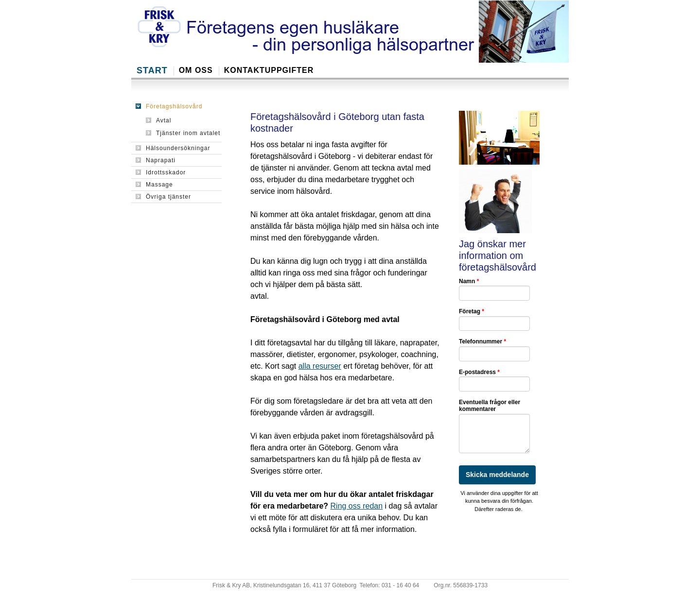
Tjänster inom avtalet (183, 133)
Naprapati (156, 160)
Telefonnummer (482, 341)
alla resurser (320, 366)
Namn (469, 281)
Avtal (158, 120)
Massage (154, 185)
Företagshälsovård (169, 106)
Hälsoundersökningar (173, 148)
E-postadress (479, 372)
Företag (472, 311)
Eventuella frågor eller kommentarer (490, 406)
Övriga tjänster (163, 197)
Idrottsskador (161, 172)
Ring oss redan (357, 506)
